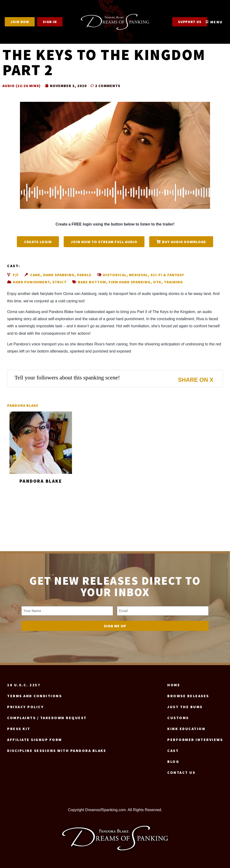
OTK (157, 282)
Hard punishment (31, 282)
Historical (115, 275)
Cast (173, 750)
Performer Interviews (195, 740)
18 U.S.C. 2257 (24, 685)
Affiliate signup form (35, 740)
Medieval (138, 275)
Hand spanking (59, 275)
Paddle (84, 275)
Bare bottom (92, 282)
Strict (59, 282)
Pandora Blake (23, 405)
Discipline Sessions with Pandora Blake (57, 750)
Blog (173, 761)
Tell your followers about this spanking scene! (67, 378)
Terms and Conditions (34, 696)
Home (174, 685)
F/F (16, 275)
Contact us (181, 772)
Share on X (196, 380)
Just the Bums (185, 707)
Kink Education (186, 729)
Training (173, 282)
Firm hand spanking (129, 282)
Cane (35, 275)
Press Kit (19, 729)
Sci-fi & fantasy (167, 275)
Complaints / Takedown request (47, 718)
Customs (178, 718)
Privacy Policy (25, 707)
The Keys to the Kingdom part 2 (104, 62)
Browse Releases (188, 696)
